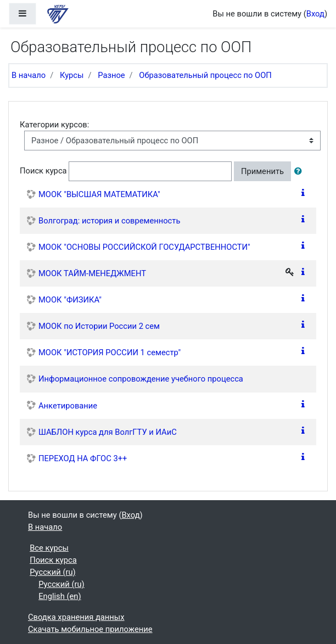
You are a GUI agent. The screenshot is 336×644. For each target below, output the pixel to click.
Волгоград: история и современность (109, 221)
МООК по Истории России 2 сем (99, 326)
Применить (262, 171)
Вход (315, 14)
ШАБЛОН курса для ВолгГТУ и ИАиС (108, 432)
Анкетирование (68, 406)
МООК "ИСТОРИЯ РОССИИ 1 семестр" (110, 352)
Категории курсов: (54, 125)
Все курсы (49, 548)
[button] (300, 171)
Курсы (72, 75)
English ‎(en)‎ (60, 596)
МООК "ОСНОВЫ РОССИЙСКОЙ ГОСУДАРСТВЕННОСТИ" (144, 247)
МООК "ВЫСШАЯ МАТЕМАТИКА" (99, 194)
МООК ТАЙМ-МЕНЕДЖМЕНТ (92, 273)
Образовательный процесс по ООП (205, 75)
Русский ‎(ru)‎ (53, 572)
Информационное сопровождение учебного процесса (141, 379)
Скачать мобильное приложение (90, 629)
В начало (29, 75)
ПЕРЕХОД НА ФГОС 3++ (83, 458)
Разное (111, 75)
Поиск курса (43, 171)
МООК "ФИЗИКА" (70, 300)
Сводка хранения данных (76, 617)
